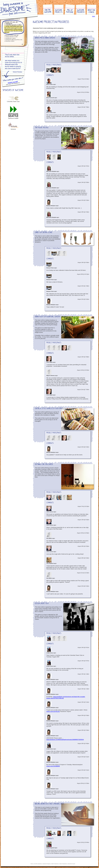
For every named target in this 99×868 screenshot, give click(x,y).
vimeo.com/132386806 (53, 766)
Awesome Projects (46, 864)
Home (32, 864)
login (94, 16)
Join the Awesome (38, 864)
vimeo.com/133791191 (53, 711)
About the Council (71, 864)
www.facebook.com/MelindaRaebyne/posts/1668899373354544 (65, 740)
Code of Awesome (63, 864)
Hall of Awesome (55, 864)
